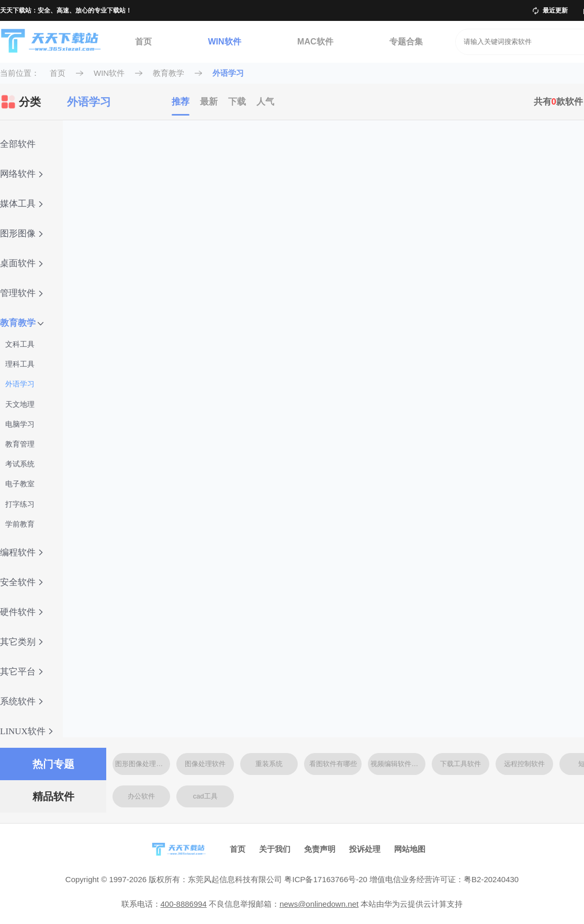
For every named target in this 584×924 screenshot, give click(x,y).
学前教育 (20, 524)
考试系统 (20, 464)
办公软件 (141, 796)
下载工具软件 (461, 764)
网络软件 (21, 174)
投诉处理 (365, 849)
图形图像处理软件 (142, 764)
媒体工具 (21, 204)
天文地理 (20, 404)
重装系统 (269, 764)
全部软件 (18, 144)
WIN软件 (224, 42)
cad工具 (205, 796)
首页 (143, 42)
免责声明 (320, 849)
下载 (237, 102)
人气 (265, 102)
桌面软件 (21, 263)
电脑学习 (20, 424)
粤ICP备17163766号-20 (325, 879)
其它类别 (21, 642)
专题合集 (406, 42)
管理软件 (21, 293)
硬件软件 (21, 612)
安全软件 (21, 582)
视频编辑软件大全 (398, 764)
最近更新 (555, 10)
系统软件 (21, 701)
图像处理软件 (205, 764)
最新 (209, 102)
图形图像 (21, 233)
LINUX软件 (26, 731)
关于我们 (275, 849)
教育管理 (20, 444)
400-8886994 (184, 904)
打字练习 (20, 504)
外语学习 (228, 73)
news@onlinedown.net (319, 904)
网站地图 (410, 849)
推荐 (181, 102)
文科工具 (20, 344)
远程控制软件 (524, 764)
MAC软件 (315, 42)
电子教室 (20, 484)
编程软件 (21, 552)
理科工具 (20, 364)
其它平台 (21, 672)
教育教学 (169, 73)
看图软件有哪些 (333, 764)
